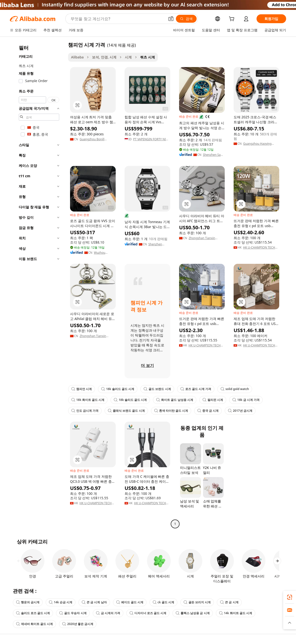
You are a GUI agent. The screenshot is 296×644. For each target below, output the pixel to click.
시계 (128, 57)
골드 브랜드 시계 (157, 389)
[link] (290, 597)
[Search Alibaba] (117, 19)
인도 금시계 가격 (85, 411)
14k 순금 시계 (61, 602)
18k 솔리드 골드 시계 (118, 389)
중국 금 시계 (208, 411)
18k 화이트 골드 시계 (88, 400)
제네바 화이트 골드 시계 (34, 624)
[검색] (186, 19)
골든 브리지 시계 (197, 602)
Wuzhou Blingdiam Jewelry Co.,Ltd (104, 253)
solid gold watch (235, 389)
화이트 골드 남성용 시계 (175, 400)
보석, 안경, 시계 (104, 57)
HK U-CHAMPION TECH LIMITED (259, 248)
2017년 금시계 (240, 411)
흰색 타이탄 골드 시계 (171, 411)
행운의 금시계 (28, 602)
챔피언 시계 (82, 389)
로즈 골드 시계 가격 (196, 389)
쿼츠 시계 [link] (148, 57)
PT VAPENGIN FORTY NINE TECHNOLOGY (151, 139)
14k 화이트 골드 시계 (236, 613)
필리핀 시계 (213, 400)
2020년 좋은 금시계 (78, 624)
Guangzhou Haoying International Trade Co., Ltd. (260, 144)
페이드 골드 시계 (130, 602)
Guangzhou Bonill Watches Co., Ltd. (92, 139)
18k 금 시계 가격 (246, 400)
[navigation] (37, 285)
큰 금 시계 (229, 602)
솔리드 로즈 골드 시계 (33, 613)
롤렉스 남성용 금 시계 (193, 613)
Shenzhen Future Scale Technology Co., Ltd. (157, 244)
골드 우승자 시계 (73, 613)
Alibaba (77, 57)
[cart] (233, 19)
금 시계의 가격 (108, 613)
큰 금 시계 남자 (94, 602)
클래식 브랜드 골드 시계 (126, 411)
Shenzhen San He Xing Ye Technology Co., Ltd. (213, 155)
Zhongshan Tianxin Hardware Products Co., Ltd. (205, 238)
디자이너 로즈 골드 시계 (148, 613)
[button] (171, 19)
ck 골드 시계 (163, 602)
